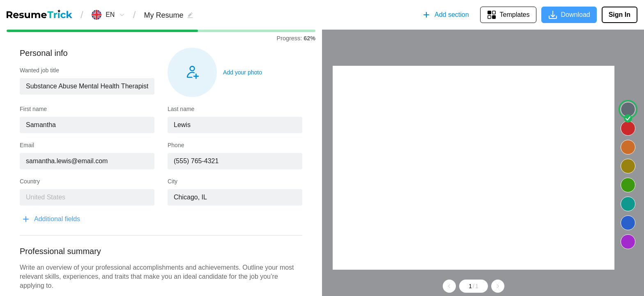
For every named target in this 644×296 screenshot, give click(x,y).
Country (30, 181)
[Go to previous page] (449, 286)
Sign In (620, 15)
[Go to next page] (498, 286)
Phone (176, 145)
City (172, 181)
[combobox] (110, 15)
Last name (181, 109)
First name (33, 109)
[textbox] (87, 86)
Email (27, 145)
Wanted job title (39, 70)
